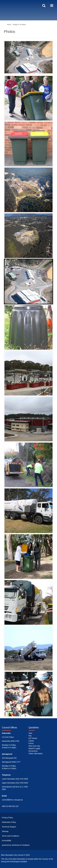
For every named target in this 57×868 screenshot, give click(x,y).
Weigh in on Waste (19, 25)
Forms (31, 743)
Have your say (34, 746)
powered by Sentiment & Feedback (16, 845)
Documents (33, 751)
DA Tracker (33, 738)
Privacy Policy (7, 818)
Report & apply (34, 748)
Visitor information (36, 754)
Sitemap (5, 831)
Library (31, 741)
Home (9, 25)
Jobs (30, 733)
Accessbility (7, 840)
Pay (30, 736)
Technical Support (9, 827)
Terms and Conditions (10, 836)
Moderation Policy (9, 822)
